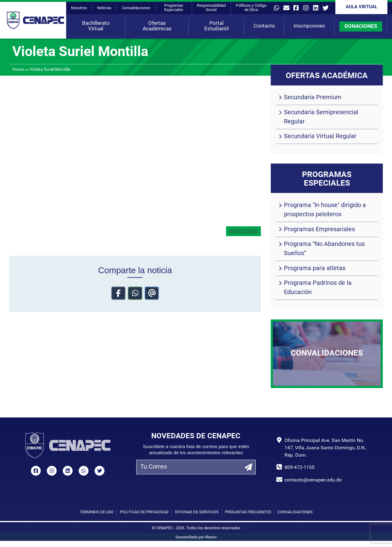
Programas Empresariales (319, 230)
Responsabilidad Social (211, 8)
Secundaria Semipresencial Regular (321, 117)
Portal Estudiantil (217, 26)
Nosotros (79, 8)
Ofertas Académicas (157, 26)
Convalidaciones (136, 8)
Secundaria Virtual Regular (320, 137)
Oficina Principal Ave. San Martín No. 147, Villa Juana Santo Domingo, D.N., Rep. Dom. (326, 448)
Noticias (104, 8)
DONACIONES (361, 26)
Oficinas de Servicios (197, 512)
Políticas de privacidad (144, 512)
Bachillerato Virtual (96, 26)
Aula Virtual (362, 7)
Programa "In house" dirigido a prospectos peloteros (325, 210)
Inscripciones (309, 26)
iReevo (211, 537)
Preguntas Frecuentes (248, 512)
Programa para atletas (315, 269)
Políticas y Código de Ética (251, 8)
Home (18, 70)
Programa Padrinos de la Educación (318, 288)
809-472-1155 (300, 468)
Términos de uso (97, 512)
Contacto (264, 26)
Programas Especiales (174, 8)
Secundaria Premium (313, 98)
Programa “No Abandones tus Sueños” (324, 249)
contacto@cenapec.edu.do (313, 480)
